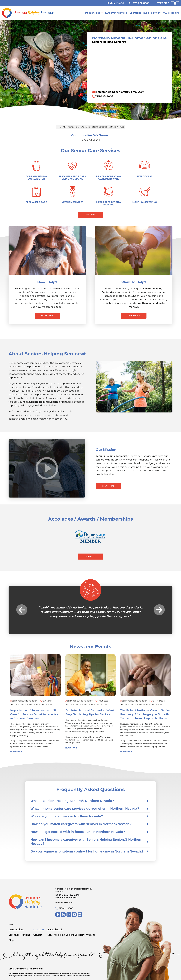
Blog (146, 13)
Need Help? (47, 282)
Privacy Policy (36, 969)
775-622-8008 (139, 3)
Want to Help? (134, 282)
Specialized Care (36, 202)
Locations (135, 13)
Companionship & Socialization (36, 178)
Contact (156, 13)
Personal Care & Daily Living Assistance (72, 178)
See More (91, 215)
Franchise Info (171, 13)
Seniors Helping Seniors (38, 747)
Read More (16, 752)
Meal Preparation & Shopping (109, 203)
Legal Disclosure (17, 969)
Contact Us (90, 556)
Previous (22, 610)
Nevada (78, 127)
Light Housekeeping (145, 202)
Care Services (92, 13)
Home (60, 127)
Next (159, 610)
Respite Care (145, 176)
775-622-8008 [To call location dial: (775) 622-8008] (104, 96)
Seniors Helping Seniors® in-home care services (31, 704)
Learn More (47, 316)
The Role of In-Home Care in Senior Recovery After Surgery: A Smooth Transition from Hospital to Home (145, 714)
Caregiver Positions (116, 13)
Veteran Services (72, 202)
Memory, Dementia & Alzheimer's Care (109, 178)
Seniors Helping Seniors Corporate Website (71, 935)
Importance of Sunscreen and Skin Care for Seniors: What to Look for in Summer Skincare (35, 714)
